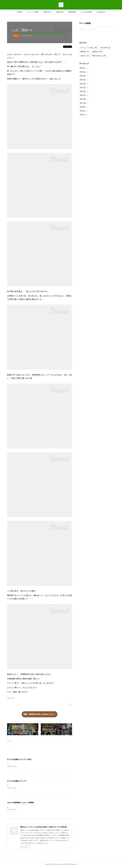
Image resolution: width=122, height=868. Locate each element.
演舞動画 (72, 12)
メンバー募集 (33, 12)
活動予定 (47, 12)
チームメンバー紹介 (89, 48)
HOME (20, 12)
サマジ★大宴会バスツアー (17, 781)
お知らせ (85, 56)
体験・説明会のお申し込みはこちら (39, 714)
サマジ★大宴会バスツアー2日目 (19, 759)
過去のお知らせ (99, 56)
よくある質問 (86, 12)
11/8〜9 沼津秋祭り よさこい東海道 (20, 803)
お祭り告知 (105, 48)
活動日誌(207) (11, 698)
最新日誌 (85, 52)
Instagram (101, 12)
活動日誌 (60, 12)
